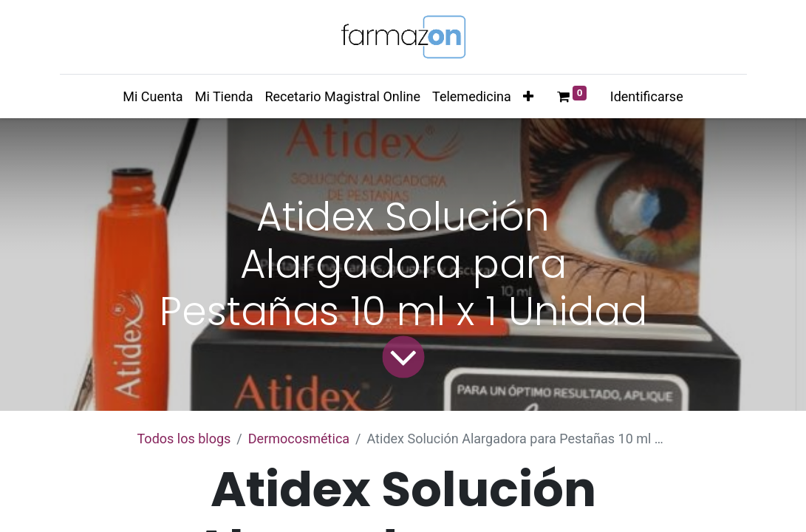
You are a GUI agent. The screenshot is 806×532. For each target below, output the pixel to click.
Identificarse (647, 96)
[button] (528, 96)
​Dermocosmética (299, 439)
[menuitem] (153, 96)
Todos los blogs (184, 439)
